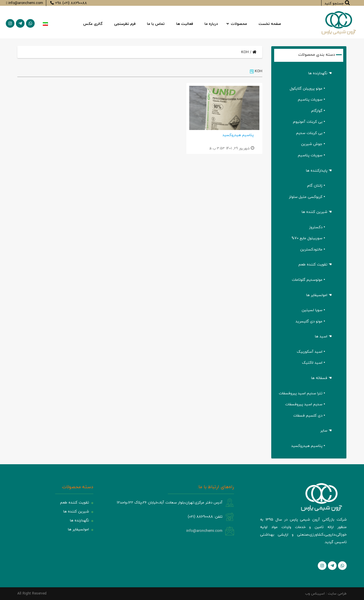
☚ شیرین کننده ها (317, 212)
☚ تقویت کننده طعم (315, 264)
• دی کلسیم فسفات (309, 415)
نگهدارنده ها (79, 520)
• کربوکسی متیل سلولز (307, 197)
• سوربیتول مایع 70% (308, 238)
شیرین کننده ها (76, 511)
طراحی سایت (337, 594)
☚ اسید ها (323, 336)
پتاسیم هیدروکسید (238, 135)
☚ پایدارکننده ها (319, 170)
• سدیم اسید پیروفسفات (305, 404)
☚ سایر (326, 430)
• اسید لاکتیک (313, 363)
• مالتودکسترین (313, 249)
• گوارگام (318, 111)
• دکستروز (317, 227)
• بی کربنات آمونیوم (309, 122)
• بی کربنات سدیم (311, 133)
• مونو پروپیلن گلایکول (307, 88)
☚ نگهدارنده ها (320, 73)
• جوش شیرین (313, 144)
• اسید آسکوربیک (311, 352)
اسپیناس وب (315, 594)
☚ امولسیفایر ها (319, 295)
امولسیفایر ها (78, 529)
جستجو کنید (337, 3)
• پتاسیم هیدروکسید (308, 446)
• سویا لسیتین (313, 310)
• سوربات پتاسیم (311, 99)
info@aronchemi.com (204, 531)
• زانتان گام (316, 185)
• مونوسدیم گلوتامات (308, 280)
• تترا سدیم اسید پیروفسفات (302, 393)
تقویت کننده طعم (75, 502)
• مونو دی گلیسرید (310, 321)
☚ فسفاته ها (322, 378)
